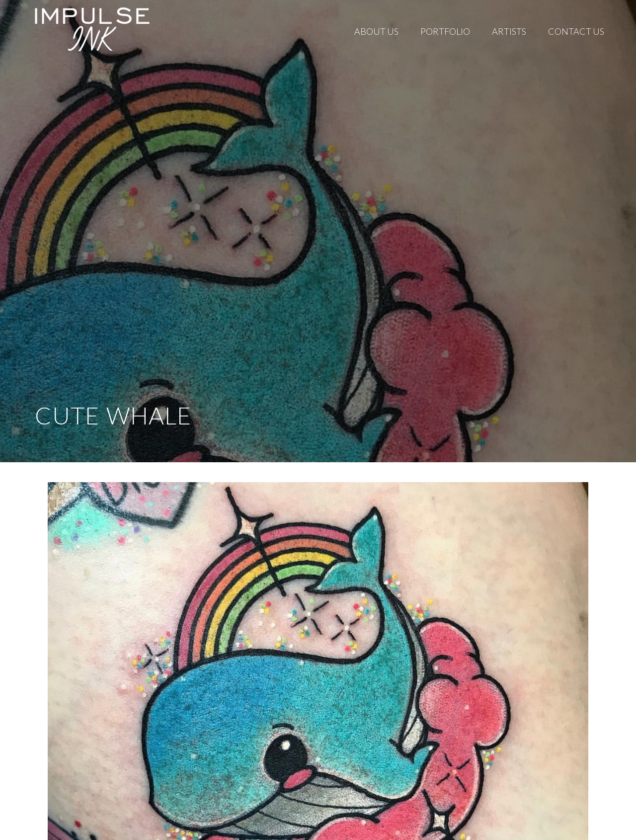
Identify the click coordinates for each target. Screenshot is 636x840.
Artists (509, 31)
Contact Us (576, 31)
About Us (376, 31)
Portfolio (445, 31)
